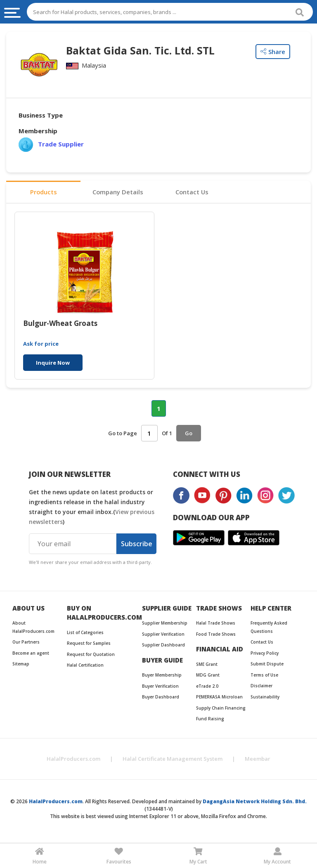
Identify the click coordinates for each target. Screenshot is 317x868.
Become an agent (31, 653)
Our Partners (26, 643)
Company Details (118, 193)
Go (189, 434)
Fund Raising (210, 719)
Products (43, 193)
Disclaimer (261, 686)
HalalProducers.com (73, 759)
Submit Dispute (267, 665)
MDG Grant (208, 676)
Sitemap (21, 665)
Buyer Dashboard (161, 698)
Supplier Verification (163, 634)
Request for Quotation (91, 655)
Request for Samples (89, 644)
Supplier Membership (165, 624)
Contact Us (192, 193)
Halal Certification (85, 666)
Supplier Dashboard (163, 646)
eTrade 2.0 (207, 686)
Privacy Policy (265, 653)
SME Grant (207, 665)
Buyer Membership (162, 676)
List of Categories (85, 633)
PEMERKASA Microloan (219, 698)
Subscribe (137, 544)
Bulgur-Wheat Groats (60, 324)
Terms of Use (264, 675)
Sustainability (265, 697)
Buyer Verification (160, 686)
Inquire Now (53, 363)
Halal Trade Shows (216, 624)
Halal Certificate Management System (173, 759)
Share (273, 52)
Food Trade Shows (216, 634)
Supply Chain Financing (221, 708)
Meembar (258, 759)
